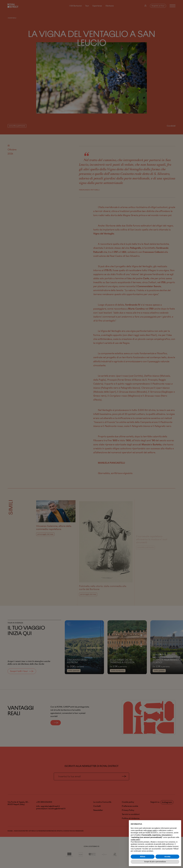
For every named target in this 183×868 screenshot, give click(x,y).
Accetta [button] (167, 857)
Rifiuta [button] (143, 857)
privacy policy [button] (152, 830)
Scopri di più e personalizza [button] (155, 862)
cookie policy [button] (135, 840)
